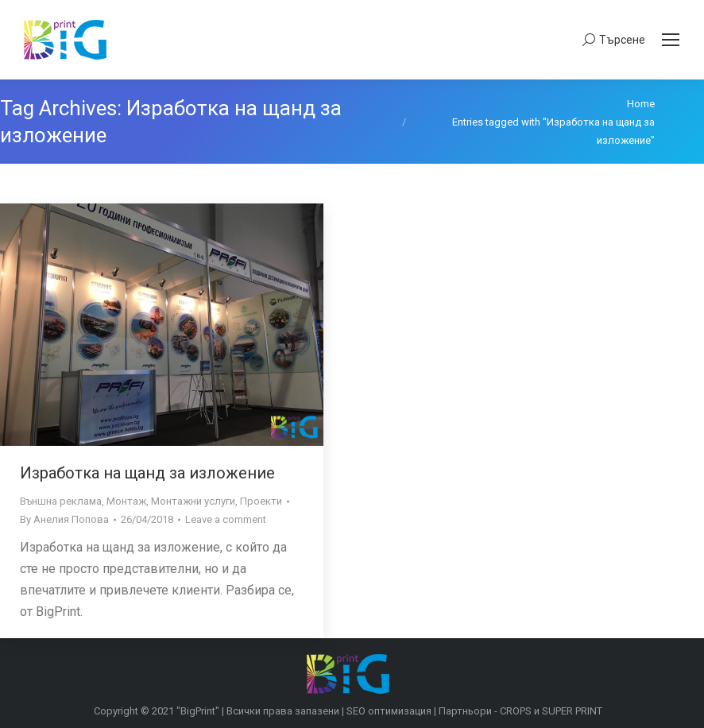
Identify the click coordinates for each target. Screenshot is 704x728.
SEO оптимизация (389, 711)
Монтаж (126, 501)
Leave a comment (226, 519)
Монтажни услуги (193, 501)
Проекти (261, 501)
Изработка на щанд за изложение (147, 473)
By (64, 519)
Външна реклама (61, 501)
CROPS (516, 711)
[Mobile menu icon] (671, 40)
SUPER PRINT (572, 711)
